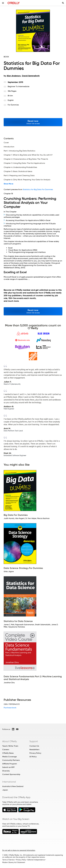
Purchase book (10, 708)
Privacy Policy (35, 753)
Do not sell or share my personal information (19, 850)
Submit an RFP (8, 767)
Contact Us (34, 746)
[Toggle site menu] (3, 3)
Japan (5, 790)
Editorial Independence (36, 860)
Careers (6, 750)
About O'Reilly (10, 741)
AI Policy (33, 757)
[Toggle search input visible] (63, 3)
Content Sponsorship (11, 774)
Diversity (6, 771)
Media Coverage (9, 757)
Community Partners (11, 760)
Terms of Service (8, 860)
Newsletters (34, 750)
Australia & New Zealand (13, 786)
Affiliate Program (10, 764)
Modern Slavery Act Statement (14, 862)
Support (34, 741)
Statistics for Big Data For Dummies (38, 189)
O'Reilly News (8, 753)
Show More (8, 184)
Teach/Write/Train (10, 746)
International (9, 782)
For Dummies (13, 105)
